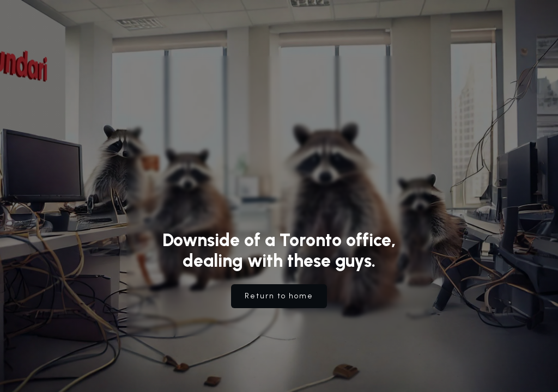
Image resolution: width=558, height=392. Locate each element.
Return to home (279, 296)
